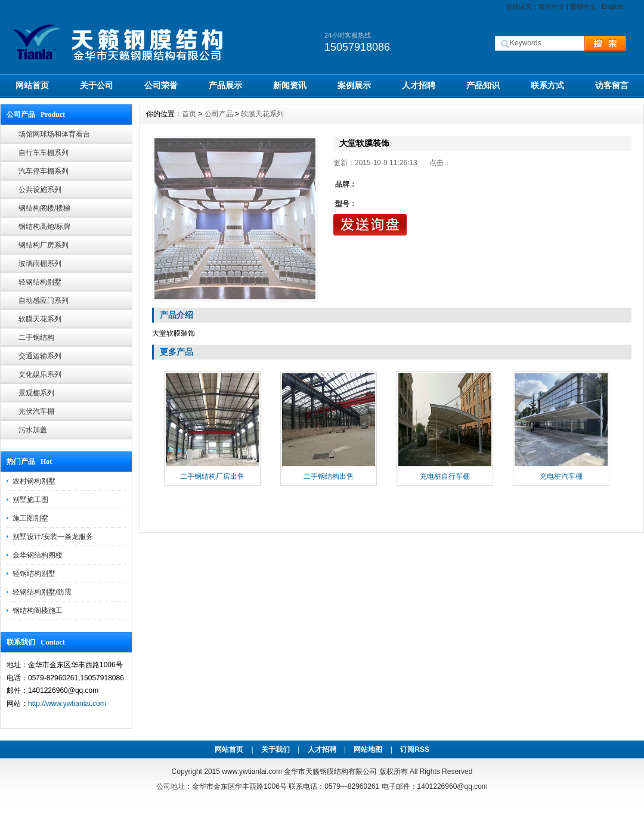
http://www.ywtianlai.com (67, 704)
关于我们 (275, 749)
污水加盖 (33, 430)
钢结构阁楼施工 (38, 611)
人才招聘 (419, 85)
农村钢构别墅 (34, 481)
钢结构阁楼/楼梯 (44, 208)
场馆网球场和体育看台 (54, 134)
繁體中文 (583, 7)
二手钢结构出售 (329, 476)
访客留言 (612, 85)
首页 (189, 114)
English (612, 7)
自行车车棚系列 (44, 153)
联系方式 (547, 85)
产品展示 (225, 85)
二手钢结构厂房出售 (212, 476)
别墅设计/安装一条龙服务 (53, 537)
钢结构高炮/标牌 (44, 227)
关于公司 (97, 85)
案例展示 (354, 85)
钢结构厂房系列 (44, 245)
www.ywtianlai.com (252, 772)
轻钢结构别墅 (40, 282)
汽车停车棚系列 (44, 171)
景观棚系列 (36, 393)
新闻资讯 (290, 85)
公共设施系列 (40, 190)
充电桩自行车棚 (445, 476)
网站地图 (368, 749)
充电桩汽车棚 (561, 476)
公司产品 (219, 114)
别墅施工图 (30, 500)
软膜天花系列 (40, 319)
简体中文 (552, 7)
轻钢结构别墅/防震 (42, 592)
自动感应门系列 (44, 301)
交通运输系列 (40, 356)
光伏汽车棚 (36, 411)
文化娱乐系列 (40, 374)
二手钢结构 (36, 337)
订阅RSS (415, 749)
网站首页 (32, 85)
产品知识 (483, 85)
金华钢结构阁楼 (38, 555)
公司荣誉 (161, 85)
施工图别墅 (30, 518)
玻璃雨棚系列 (40, 264)
